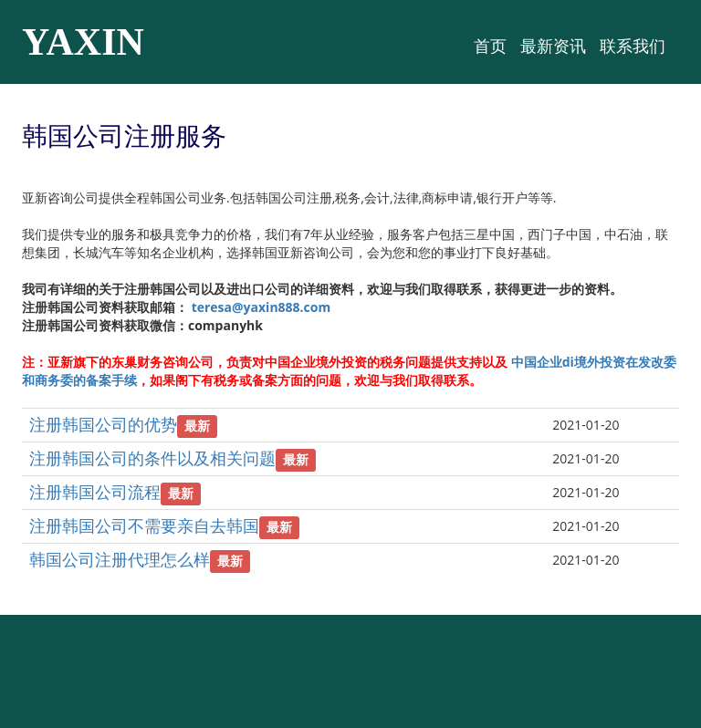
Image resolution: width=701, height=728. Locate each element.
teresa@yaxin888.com (262, 307)
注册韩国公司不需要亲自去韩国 (144, 525)
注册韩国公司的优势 (103, 424)
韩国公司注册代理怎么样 (120, 559)
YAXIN (83, 42)
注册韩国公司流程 (95, 492)
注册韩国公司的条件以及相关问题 (152, 458)
